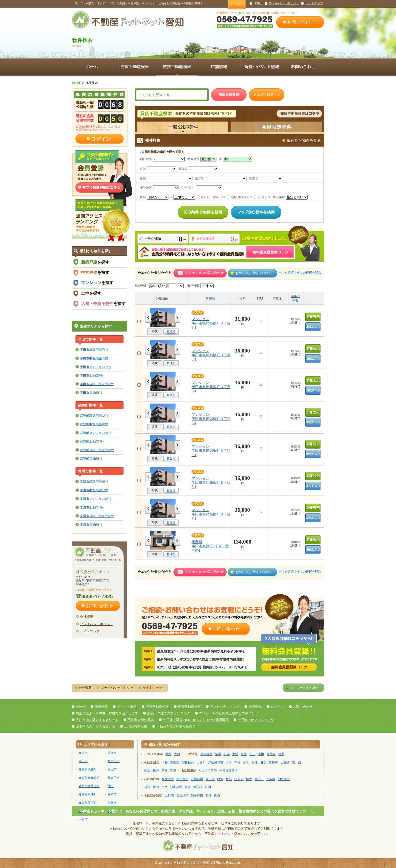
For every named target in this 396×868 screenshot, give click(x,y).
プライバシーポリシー (284, 3)
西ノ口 (296, 763)
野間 (209, 795)
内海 (217, 795)
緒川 (218, 754)
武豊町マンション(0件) (96, 433)
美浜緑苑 (182, 795)
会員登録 (255, 707)
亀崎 (244, 754)
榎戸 (156, 770)
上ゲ (164, 787)
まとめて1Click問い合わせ (205, 273)
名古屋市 (114, 761)
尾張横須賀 (216, 763)
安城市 (112, 769)
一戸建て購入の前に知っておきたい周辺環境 (196, 720)
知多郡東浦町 (88, 794)
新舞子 (273, 763)
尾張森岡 (206, 754)
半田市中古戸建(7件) (94, 358)
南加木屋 (182, 779)
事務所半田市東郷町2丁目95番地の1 (210, 546)
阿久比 (239, 779)
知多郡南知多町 (89, 778)
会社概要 (87, 617)
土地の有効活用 (136, 726)
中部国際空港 (229, 770)
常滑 (173, 770)
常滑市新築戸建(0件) (94, 482)
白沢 (220, 779)
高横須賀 (168, 779)
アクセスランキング (225, 707)
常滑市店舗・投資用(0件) (97, 516)
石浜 (227, 754)
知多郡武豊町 (88, 769)
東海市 (112, 753)
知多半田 (284, 779)
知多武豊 (176, 787)
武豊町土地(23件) (92, 441)
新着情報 (101, 707)
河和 (208, 787)
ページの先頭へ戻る (305, 688)
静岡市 (112, 794)
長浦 (255, 763)
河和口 (198, 787)
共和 (168, 754)
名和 (165, 763)
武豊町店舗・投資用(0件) (97, 450)
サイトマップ (314, 3)
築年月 (295, 296)
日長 (263, 763)
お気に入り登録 (255, 273)
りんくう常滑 (208, 770)
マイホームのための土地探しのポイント (229, 713)
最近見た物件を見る (304, 140)
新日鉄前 (188, 763)
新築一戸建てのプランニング (169, 713)
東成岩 (271, 754)
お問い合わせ (301, 22)
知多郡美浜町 (88, 803)
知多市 (83, 753)
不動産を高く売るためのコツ (178, 726)
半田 (261, 754)
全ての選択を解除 (309, 273)
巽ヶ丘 (210, 779)
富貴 (188, 787)
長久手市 (114, 778)
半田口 (259, 779)
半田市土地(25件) (92, 375)
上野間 (169, 795)
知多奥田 (197, 795)
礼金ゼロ (262, 197)
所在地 (210, 298)
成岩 (147, 787)
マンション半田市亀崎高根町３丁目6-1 (211, 323)
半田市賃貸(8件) (91, 393)
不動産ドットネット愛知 (191, 863)
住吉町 (271, 779)
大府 (177, 754)
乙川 (252, 754)
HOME (258, 3)
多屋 (164, 770)
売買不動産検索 (157, 707)
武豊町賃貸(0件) (91, 459)
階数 (295, 301)
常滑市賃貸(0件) (91, 524)
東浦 (235, 754)
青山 (156, 787)
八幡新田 (197, 779)
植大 (249, 779)
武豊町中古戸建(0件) (94, 424)
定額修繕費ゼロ (240, 197)
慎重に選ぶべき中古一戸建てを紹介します (107, 713)
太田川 (201, 763)
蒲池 (147, 770)
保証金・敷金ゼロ (211, 197)
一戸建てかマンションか (256, 720)
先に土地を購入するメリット (97, 720)
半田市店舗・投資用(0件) (97, 384)
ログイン (237, 4)
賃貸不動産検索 (189, 707)
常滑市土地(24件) (92, 507)
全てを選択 (286, 273)
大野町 (285, 763)
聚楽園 (175, 763)
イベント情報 (127, 707)
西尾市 (112, 803)
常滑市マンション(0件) (96, 499)
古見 (246, 763)
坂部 (229, 779)
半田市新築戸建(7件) (94, 350)
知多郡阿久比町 (89, 786)
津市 (111, 786)
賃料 (242, 298)
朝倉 (237, 763)
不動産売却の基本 (141, 720)
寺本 (229, 763)
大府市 (83, 819)
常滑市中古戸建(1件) (94, 490)
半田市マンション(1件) (96, 367)
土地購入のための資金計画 (95, 726)
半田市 (83, 761)
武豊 (281, 754)
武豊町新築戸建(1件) (94, 416)
